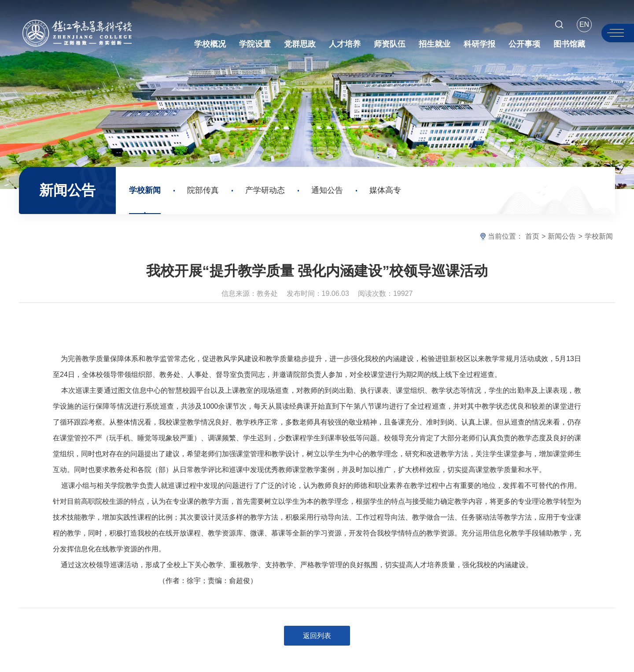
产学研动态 (265, 190)
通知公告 (327, 190)
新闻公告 (562, 236)
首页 (532, 236)
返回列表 (317, 636)
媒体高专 (385, 190)
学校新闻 (145, 190)
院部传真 (203, 190)
